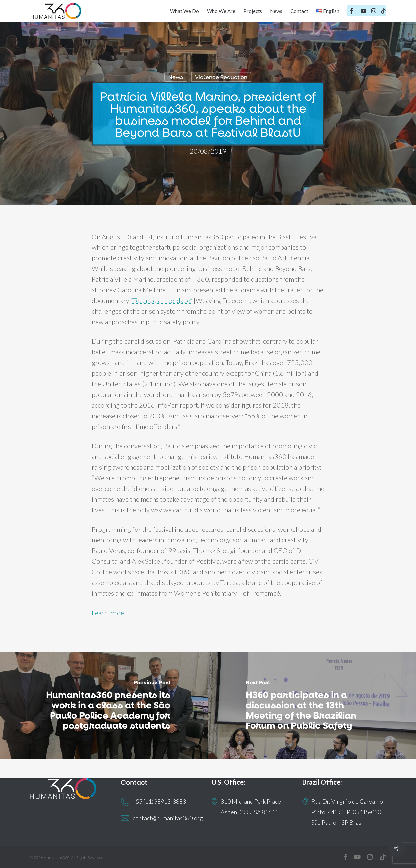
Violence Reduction (221, 77)
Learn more (108, 613)
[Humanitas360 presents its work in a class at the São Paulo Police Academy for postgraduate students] (104, 706)
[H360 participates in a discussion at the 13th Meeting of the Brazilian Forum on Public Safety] (312, 706)
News (176, 77)
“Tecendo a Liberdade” (161, 300)
